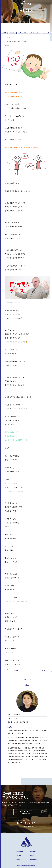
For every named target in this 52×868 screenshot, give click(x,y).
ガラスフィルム (23, 33)
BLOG (27, 684)
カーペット (13, 33)
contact (33, 860)
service (18, 856)
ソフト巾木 (46, 33)
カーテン (4, 33)
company (19, 852)
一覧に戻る (27, 679)
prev (16, 670)
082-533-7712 (26, 823)
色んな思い (8, 46)
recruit (33, 852)
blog (32, 856)
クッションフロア (35, 33)
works (18, 860)
